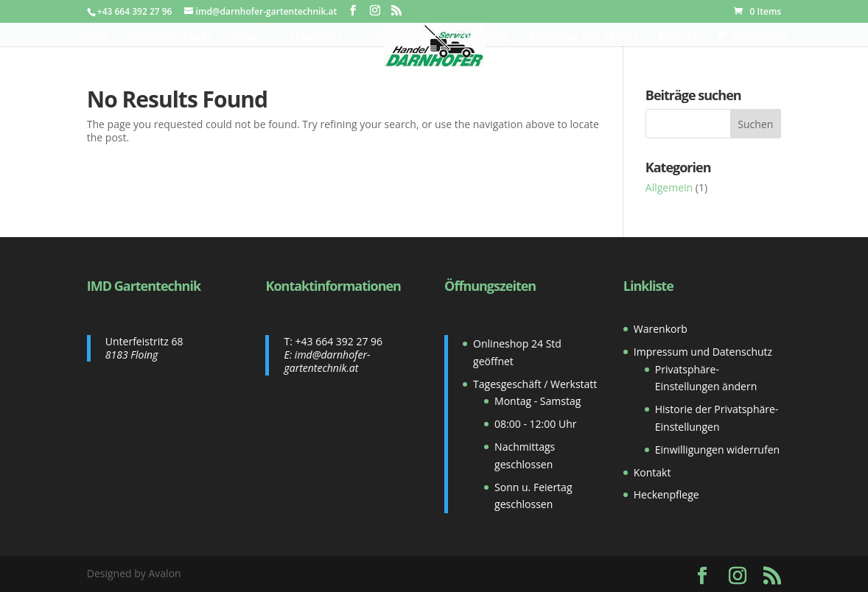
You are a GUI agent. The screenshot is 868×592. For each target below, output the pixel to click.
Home (94, 37)
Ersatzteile (316, 37)
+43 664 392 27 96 (339, 341)
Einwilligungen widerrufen (717, 450)
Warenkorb (661, 329)
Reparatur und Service (584, 37)
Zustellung (484, 37)
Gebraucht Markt (170, 37)
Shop (244, 37)
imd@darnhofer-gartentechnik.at (327, 361)
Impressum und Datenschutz (703, 352)
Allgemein (669, 187)
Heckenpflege (666, 494)
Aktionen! (400, 37)
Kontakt (678, 37)
